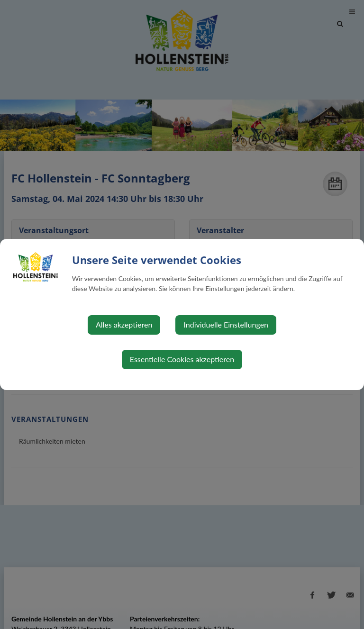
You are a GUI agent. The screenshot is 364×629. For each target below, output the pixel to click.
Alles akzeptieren (124, 324)
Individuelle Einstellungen (226, 324)
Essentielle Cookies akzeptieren (182, 359)
